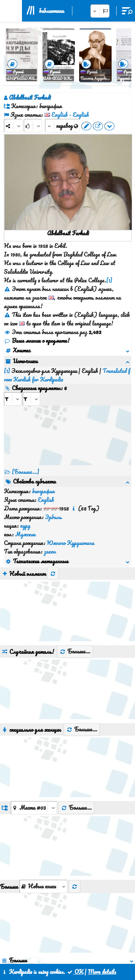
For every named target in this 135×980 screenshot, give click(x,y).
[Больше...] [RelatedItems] (26, 454)
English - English (70, 115)
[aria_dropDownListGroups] (34, 722)
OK (75, 972)
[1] (109, 280)
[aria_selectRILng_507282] (31, 382)
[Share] (13, 126)
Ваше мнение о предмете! (37, 341)
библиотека (51, 11)
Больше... (75, 565)
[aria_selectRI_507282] (13, 382)
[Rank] (33, 126)
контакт (62, 947)
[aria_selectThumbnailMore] (43, 800)
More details (102, 972)
